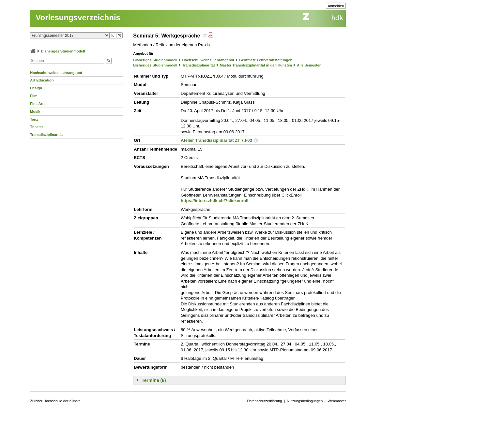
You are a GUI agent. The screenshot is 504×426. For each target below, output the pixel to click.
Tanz (34, 119)
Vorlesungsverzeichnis (78, 17)
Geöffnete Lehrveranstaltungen (266, 60)
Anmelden (336, 6)
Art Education (42, 80)
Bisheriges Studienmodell (63, 51)
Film (34, 96)
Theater (37, 127)
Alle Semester (309, 65)
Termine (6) (154, 380)
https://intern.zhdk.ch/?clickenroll (214, 201)
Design (36, 88)
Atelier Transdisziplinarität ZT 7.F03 (216, 140)
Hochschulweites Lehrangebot (56, 73)
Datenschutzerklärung (264, 401)
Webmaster (337, 401)
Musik (35, 111)
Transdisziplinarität (46, 135)
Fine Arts (38, 104)
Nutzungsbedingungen (305, 401)
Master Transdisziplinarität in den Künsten (256, 65)
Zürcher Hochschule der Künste (55, 401)
